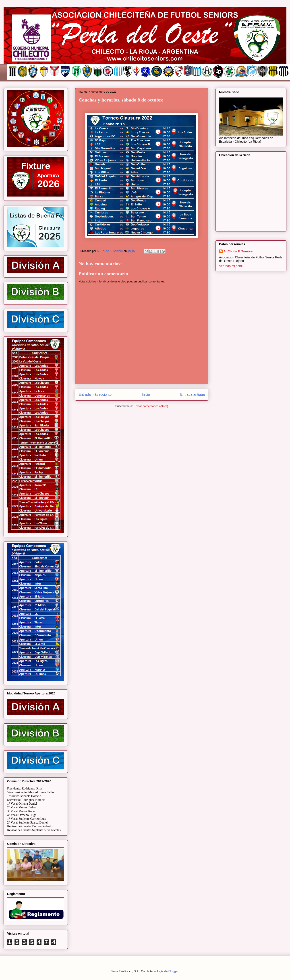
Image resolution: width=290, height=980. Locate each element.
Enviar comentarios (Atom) (151, 406)
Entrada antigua (193, 395)
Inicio (146, 395)
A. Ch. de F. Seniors (238, 251)
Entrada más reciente (95, 395)
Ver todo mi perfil (231, 266)
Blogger (173, 971)
